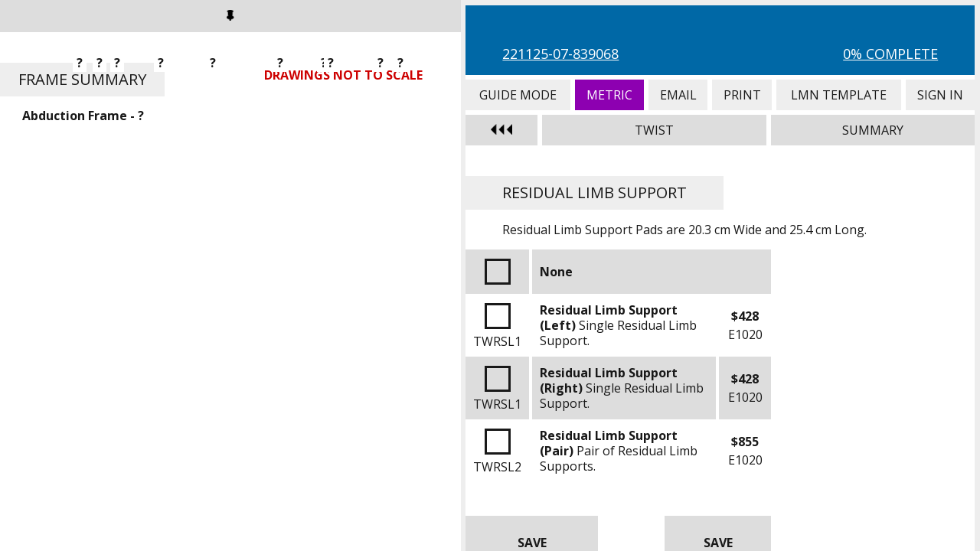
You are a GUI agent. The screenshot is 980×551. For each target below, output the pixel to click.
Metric (609, 95)
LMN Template (839, 95)
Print (742, 95)
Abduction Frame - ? (83, 116)
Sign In (940, 95)
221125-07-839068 (560, 54)
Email (678, 95)
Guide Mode (518, 95)
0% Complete (890, 54)
